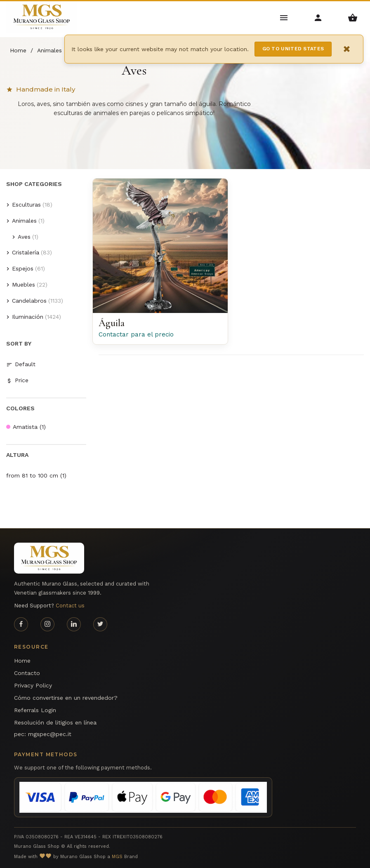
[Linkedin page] (74, 624)
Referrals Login (35, 710)
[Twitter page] (100, 624)
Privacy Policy (33, 685)
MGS (117, 857)
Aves (24, 237)
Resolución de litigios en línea (55, 722)
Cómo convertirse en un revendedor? (66, 698)
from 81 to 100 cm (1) (36, 475)
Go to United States (293, 49)
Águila (112, 323)
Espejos (23, 268)
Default (21, 364)
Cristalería (26, 252)
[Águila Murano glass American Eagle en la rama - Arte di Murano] (160, 246)
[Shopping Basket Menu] (353, 17)
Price (17, 380)
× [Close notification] (347, 49)
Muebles (24, 285)
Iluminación (28, 317)
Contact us (70, 606)
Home (22, 661)
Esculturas (26, 205)
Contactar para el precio (136, 334)
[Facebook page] (21, 624)
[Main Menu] (284, 17)
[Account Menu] (318, 17)
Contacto (27, 673)
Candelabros (29, 301)
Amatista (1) (26, 427)
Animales (24, 221)
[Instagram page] (47, 624)
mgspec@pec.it (50, 734)
